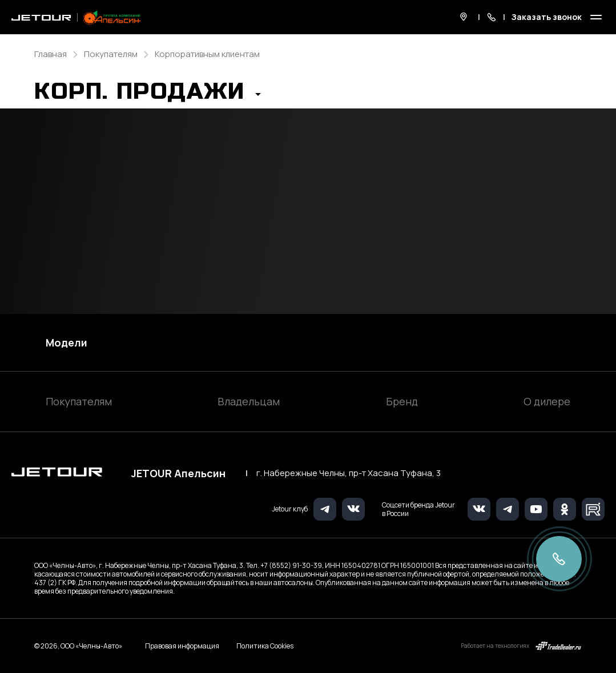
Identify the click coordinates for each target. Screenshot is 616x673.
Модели (67, 342)
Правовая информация (182, 646)
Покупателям (79, 401)
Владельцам (249, 401)
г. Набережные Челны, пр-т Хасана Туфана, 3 (349, 473)
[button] (148, 95)
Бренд (402, 401)
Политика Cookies (265, 646)
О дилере (547, 401)
